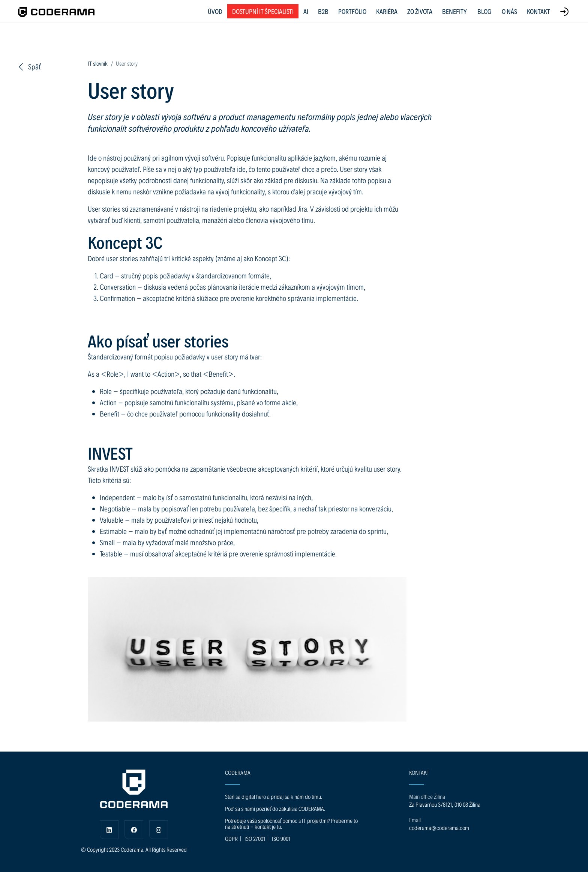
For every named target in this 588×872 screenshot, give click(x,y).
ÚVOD (215, 11)
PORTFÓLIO (352, 11)
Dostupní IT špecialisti (263, 11)
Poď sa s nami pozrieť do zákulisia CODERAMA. (275, 808)
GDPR (231, 838)
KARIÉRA (387, 11)
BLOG (484, 11)
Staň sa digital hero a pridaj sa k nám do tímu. (274, 796)
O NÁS (509, 11)
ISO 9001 (281, 838)
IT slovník (98, 63)
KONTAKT (538, 11)
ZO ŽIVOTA (420, 11)
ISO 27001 (255, 838)
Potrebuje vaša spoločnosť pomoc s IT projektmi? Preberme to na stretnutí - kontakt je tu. (291, 823)
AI (306, 11)
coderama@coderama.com (439, 828)
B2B (323, 11)
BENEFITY (454, 11)
